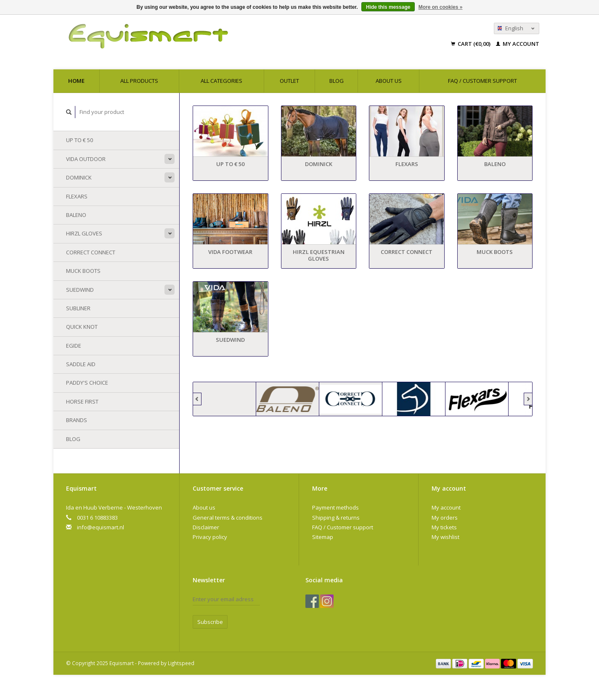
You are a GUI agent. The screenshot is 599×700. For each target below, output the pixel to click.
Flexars (77, 196)
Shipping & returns (336, 518)
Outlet (289, 81)
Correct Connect (91, 252)
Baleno (76, 215)
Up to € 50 (80, 140)
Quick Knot (82, 327)
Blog (337, 81)
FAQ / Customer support (482, 81)
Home (76, 81)
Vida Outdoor (86, 159)
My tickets (444, 527)
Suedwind (80, 290)
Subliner (78, 308)
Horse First (82, 402)
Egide (74, 346)
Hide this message (388, 7)
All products (139, 81)
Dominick (79, 177)
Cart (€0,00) (471, 44)
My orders (445, 518)
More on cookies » (441, 7)
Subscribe (210, 622)
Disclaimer (206, 527)
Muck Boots (83, 271)
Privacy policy (210, 537)
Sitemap (323, 537)
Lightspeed (181, 663)
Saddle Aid (81, 364)
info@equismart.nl (101, 527)
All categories (221, 81)
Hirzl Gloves (84, 233)
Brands (77, 420)
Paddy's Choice (87, 383)
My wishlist (445, 537)
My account (518, 44)
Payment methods (335, 507)
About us (389, 81)
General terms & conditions (228, 518)
